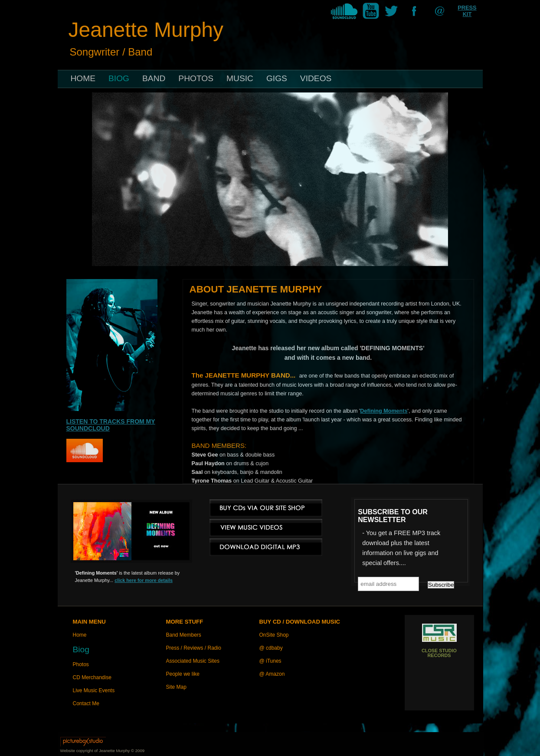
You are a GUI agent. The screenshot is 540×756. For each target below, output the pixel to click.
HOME (83, 78)
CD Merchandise (92, 677)
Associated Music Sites (193, 661)
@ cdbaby (271, 648)
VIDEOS (316, 78)
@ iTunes (270, 661)
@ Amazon (272, 674)
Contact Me (86, 703)
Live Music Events (94, 690)
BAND (154, 78)
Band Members (184, 635)
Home (80, 635)
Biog (81, 649)
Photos (81, 664)
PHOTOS (196, 78)
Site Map (176, 687)
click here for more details (144, 580)
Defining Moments (384, 411)
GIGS (277, 78)
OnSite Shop (274, 635)
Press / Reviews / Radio (194, 648)
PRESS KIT (467, 11)
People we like (183, 674)
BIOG (119, 78)
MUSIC (240, 78)
